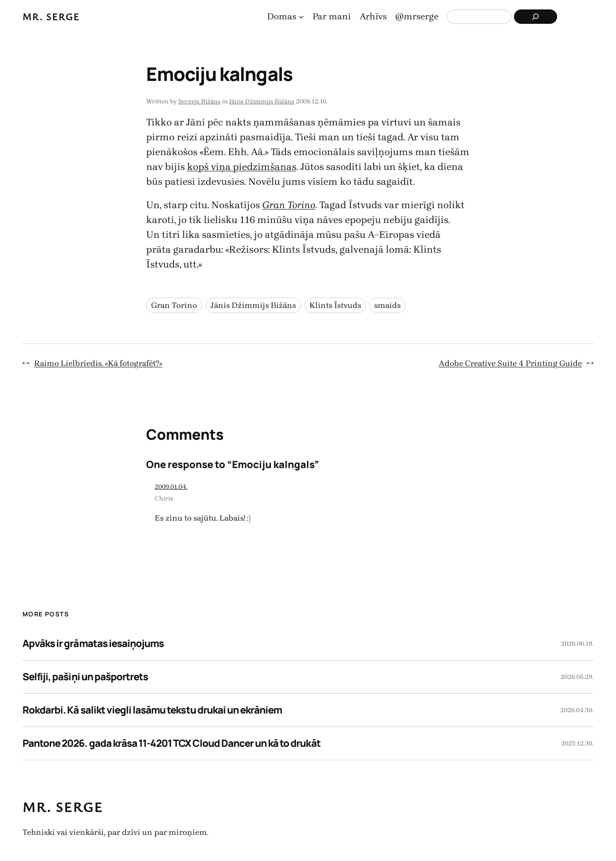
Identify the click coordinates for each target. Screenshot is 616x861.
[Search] (536, 17)
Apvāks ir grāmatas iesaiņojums (93, 643)
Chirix (164, 498)
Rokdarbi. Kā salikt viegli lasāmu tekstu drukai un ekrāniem (152, 710)
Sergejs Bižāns (199, 101)
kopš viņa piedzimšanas (242, 167)
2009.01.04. (171, 487)
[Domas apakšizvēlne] (301, 17)
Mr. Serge (51, 16)
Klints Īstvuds (335, 305)
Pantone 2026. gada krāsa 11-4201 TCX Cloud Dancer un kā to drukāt (172, 743)
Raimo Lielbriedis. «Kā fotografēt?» (98, 363)
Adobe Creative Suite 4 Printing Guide (510, 363)
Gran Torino (174, 305)
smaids (387, 305)
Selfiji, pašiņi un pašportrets (85, 677)
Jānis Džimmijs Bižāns (262, 101)
